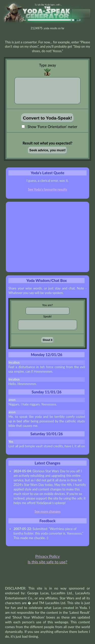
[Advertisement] (48, 237)
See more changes (48, 511)
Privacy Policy (48, 556)
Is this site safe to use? (47, 562)
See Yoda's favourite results (48, 189)
